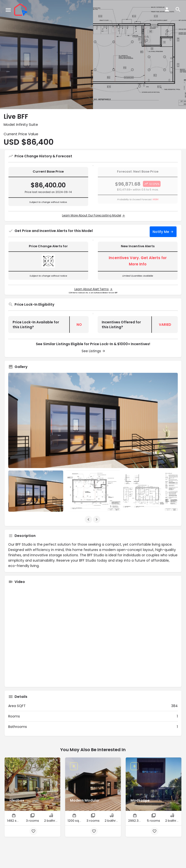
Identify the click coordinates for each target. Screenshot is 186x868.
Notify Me (161, 232)
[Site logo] (21, 10)
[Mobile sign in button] (167, 9)
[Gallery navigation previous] (89, 519)
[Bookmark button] (33, 831)
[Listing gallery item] (36, 491)
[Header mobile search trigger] (178, 9)
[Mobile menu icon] (8, 10)
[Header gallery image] (46, 55)
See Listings (91, 351)
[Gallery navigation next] (97, 519)
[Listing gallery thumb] (93, 421)
